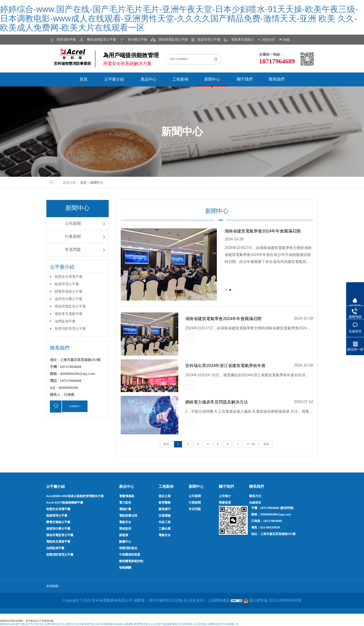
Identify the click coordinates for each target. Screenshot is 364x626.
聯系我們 (276, 79)
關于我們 (245, 79)
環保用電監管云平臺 (70, 306)
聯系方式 (255, 496)
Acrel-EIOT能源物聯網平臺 (65, 503)
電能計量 (125, 509)
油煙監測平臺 (65, 321)
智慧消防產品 (128, 548)
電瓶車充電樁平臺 (68, 314)
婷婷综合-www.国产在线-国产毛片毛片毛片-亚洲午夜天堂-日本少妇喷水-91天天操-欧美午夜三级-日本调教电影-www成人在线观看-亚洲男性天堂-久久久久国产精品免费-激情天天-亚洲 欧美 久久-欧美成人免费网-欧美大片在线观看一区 (179, 18)
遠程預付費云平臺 (68, 299)
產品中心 (149, 79)
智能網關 (125, 568)
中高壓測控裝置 (130, 555)
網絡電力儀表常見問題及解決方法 (217, 402)
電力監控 (125, 503)
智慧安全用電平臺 (68, 277)
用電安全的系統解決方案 (127, 64)
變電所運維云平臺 (68, 291)
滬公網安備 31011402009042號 (272, 601)
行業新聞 (73, 237)
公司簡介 (225, 496)
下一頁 (251, 444)
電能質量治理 (128, 516)
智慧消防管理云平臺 (70, 329)
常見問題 (73, 250)
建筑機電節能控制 (131, 561)
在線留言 (255, 503)
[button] (226, 290)
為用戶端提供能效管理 (131, 55)
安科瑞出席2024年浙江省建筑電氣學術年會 (225, 366)
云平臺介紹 (114, 79)
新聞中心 (212, 79)
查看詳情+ (190, 338)
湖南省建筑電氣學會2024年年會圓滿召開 (263, 231)
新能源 (124, 535)
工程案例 (180, 79)
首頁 (84, 79)
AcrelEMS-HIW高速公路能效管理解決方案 (75, 496)
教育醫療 (165, 503)
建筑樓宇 (165, 509)
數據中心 (125, 542)
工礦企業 (165, 529)
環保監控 (125, 529)
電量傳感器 (127, 496)
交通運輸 (165, 516)
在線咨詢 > (75, 406)
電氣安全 (125, 522)
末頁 (266, 444)
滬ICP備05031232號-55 (168, 600)
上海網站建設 (219, 600)
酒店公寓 (165, 496)
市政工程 (165, 522)
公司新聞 (73, 224)
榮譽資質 (225, 503)
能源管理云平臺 (67, 284)
